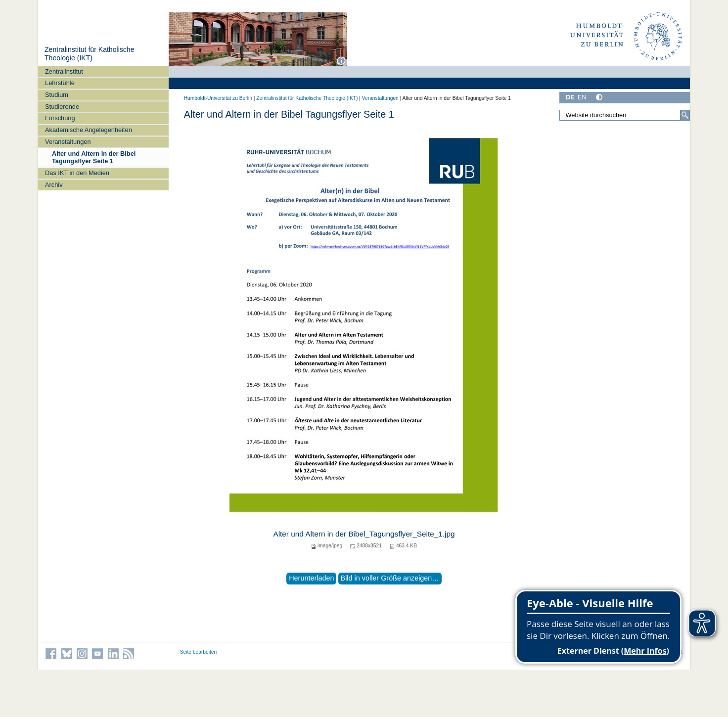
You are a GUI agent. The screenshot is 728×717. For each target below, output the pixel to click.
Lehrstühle (60, 83)
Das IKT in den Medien (77, 173)
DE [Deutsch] (570, 97)
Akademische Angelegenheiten (89, 130)
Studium (57, 95)
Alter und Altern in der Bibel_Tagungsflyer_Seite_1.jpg (364, 534)
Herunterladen (311, 578)
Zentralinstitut (64, 71)
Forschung (60, 118)
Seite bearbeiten (199, 652)
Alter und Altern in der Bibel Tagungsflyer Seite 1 (94, 157)
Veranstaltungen (68, 142)
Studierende (62, 107)
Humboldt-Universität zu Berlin (218, 98)
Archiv (54, 185)
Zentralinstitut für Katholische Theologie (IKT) (90, 54)
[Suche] (685, 115)
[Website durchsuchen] (625, 115)
